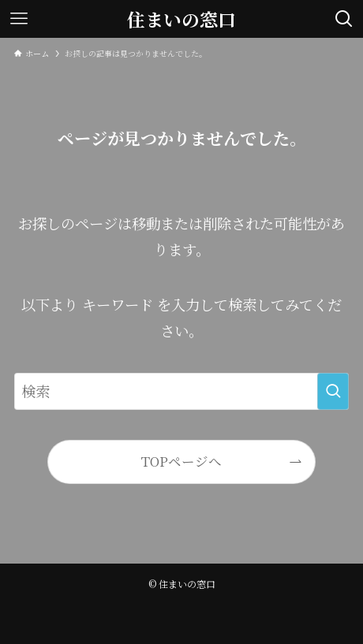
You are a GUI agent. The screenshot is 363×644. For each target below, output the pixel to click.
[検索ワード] (181, 391)
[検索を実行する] (333, 391)
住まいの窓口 (181, 19)
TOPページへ (181, 461)
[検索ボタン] (344, 19)
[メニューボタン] (19, 19)
